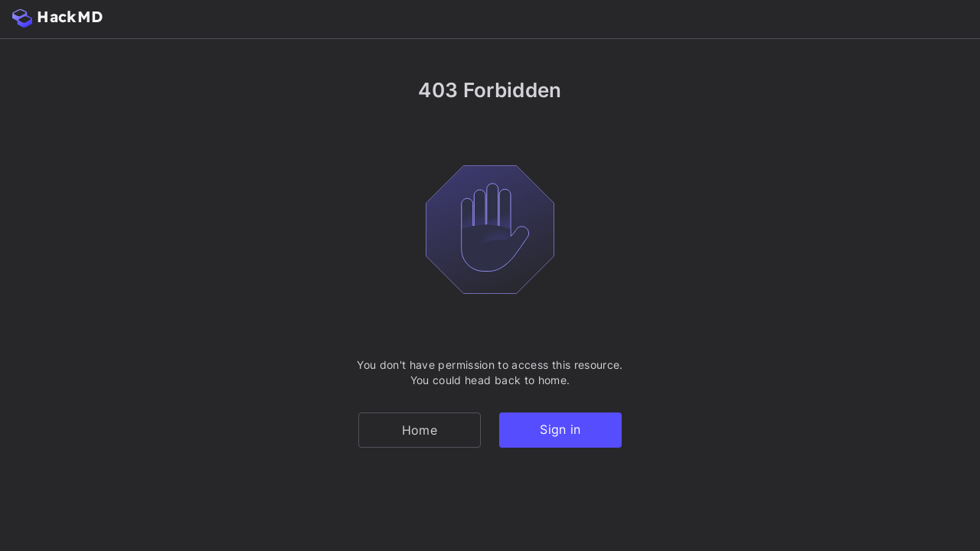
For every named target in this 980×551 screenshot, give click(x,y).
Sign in (560, 429)
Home (420, 430)
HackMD (57, 17)
